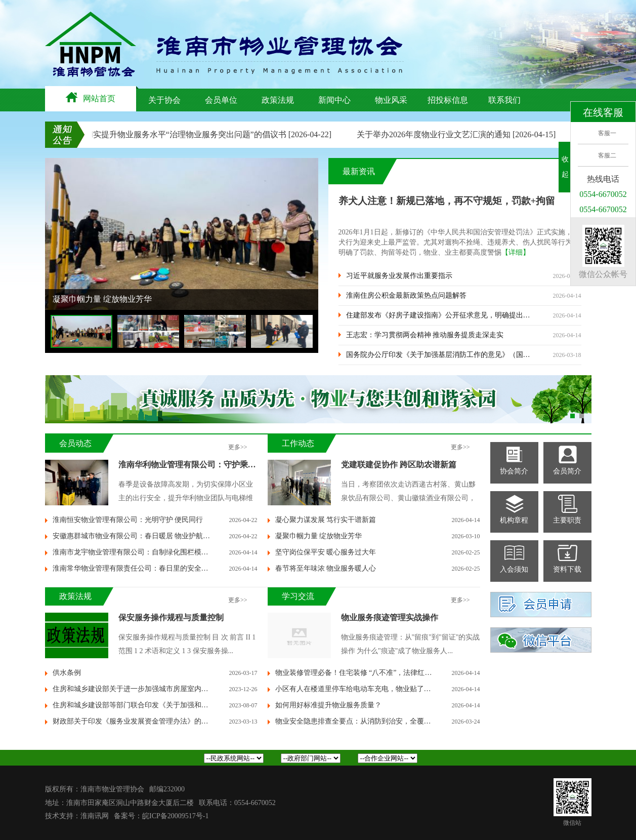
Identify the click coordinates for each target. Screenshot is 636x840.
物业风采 (391, 100)
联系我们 (504, 100)
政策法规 (278, 100)
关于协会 (164, 100)
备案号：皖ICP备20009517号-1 (161, 816)
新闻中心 (334, 100)
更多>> (238, 447)
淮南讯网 (95, 816)
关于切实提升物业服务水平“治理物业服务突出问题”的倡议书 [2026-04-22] (204, 134)
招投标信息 (448, 100)
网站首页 (90, 97)
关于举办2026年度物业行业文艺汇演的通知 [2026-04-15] (460, 134)
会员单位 (221, 100)
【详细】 (516, 252)
